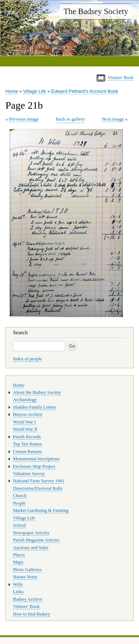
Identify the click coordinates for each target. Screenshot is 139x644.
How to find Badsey (32, 614)
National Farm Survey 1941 (39, 481)
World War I (24, 422)
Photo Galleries (27, 570)
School (19, 525)
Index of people (27, 359)
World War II (25, 429)
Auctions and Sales (31, 548)
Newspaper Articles (31, 533)
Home (12, 91)
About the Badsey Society (37, 392)
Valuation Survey (29, 474)
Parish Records (27, 437)
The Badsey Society (96, 11)
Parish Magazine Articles (36, 540)
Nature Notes (25, 577)
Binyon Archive (28, 414)
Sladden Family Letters (34, 407)
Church (20, 496)
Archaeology (25, 400)
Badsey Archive (28, 599)
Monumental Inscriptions (36, 459)
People (19, 503)
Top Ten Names (27, 444)
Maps (18, 562)
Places (19, 555)
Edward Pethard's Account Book (85, 91)
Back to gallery (70, 119)
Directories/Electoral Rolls (38, 488)
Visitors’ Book (26, 606)
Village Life (34, 91)
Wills (18, 584)
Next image (113, 119)
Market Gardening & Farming (41, 510)
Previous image (24, 119)
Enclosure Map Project (34, 466)
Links (18, 592)
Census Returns (27, 452)
